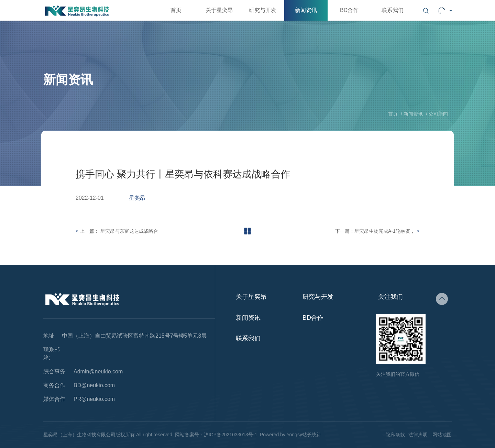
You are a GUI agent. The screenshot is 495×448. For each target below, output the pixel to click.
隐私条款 (395, 435)
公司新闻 (438, 114)
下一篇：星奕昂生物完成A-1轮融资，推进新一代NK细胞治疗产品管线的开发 (375, 232)
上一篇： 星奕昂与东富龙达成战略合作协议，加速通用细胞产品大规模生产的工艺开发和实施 (119, 232)
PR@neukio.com (94, 399)
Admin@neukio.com (98, 372)
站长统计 (312, 435)
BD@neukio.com (94, 385)
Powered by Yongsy (281, 435)
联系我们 (393, 10)
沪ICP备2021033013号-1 (231, 435)
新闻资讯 (306, 10)
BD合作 (349, 10)
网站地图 (442, 435)
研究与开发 (263, 10)
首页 (176, 10)
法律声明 (418, 435)
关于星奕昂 (219, 10)
